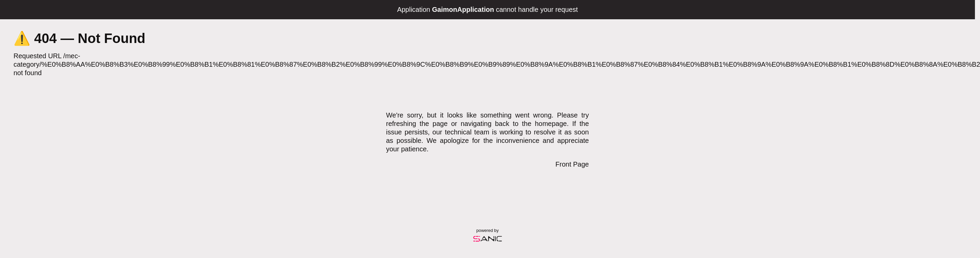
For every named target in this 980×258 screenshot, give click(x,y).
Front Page (572, 164)
